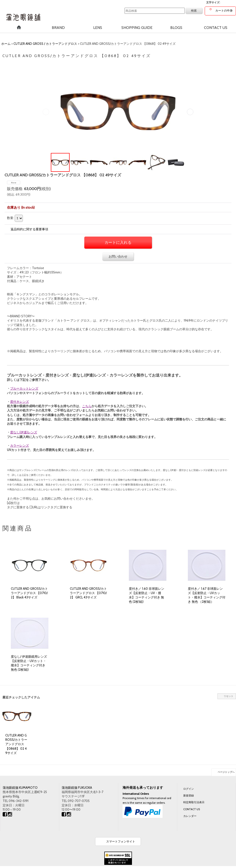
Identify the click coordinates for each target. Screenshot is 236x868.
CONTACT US (192, 809)
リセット (229, 696)
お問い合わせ (118, 256)
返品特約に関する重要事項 (29, 229)
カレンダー (190, 816)
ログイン (189, 789)
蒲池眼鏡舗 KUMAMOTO (20, 788)
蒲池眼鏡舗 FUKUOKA (77, 788)
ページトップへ (226, 772)
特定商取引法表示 (194, 802)
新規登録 (189, 795)
